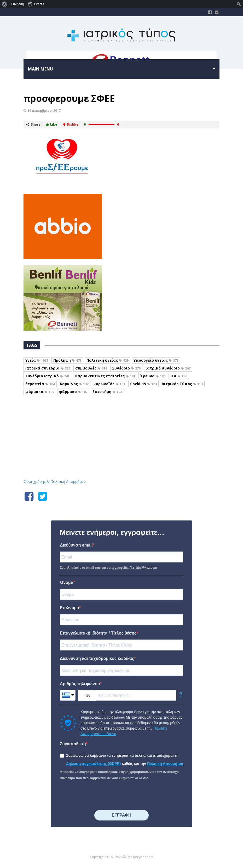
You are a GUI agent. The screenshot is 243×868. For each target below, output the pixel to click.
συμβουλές (91, 368)
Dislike (71, 124)
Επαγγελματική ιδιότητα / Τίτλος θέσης (98, 633)
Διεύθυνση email (76, 545)
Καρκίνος (74, 384)
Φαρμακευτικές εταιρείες (105, 376)
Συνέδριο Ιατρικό (47, 376)
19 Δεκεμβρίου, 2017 (44, 111)
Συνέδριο (126, 368)
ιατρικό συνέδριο (168, 368)
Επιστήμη (107, 392)
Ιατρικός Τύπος (182, 384)
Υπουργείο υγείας (156, 360)
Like (52, 124)
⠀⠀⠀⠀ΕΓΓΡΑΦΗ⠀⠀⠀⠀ (121, 815)
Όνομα (67, 582)
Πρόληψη (67, 360)
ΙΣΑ (179, 376)
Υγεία (37, 360)
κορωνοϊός (109, 384)
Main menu (40, 69)
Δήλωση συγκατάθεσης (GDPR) (94, 764)
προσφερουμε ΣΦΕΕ (69, 98)
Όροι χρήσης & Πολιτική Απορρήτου (55, 481)
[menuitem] (5, 4)
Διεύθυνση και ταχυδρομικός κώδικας (97, 658)
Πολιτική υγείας (108, 360)
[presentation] (100, 796)
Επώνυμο (70, 608)
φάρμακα (40, 392)
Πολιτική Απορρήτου (165, 764)
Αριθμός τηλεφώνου (80, 684)
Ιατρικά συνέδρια (48, 368)
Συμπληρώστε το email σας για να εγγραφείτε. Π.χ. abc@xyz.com (108, 568)
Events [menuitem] (36, 4)
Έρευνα (153, 376)
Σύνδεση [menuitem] (18, 4)
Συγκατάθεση (73, 744)
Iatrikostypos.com (122, 423)
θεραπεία (40, 384)
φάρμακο (73, 392)
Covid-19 (143, 384)
